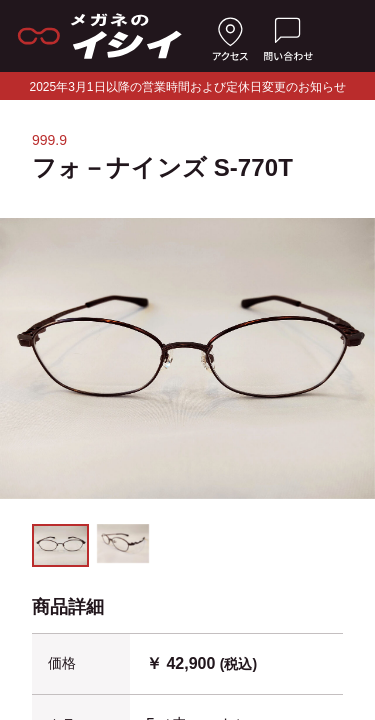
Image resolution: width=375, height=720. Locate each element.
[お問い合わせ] (288, 36)
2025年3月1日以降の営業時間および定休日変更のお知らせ (187, 87)
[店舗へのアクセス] (230, 36)
